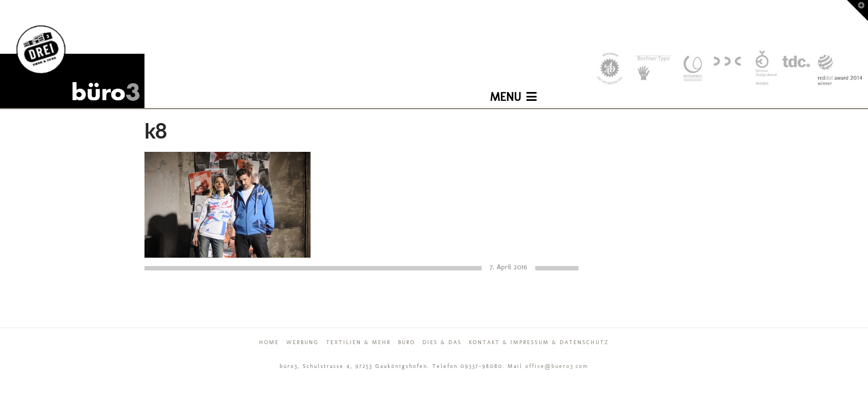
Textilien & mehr (358, 342)
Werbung (303, 342)
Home (269, 342)
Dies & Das (442, 342)
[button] (513, 89)
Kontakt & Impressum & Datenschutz (539, 342)
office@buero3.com (557, 366)
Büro (407, 342)
